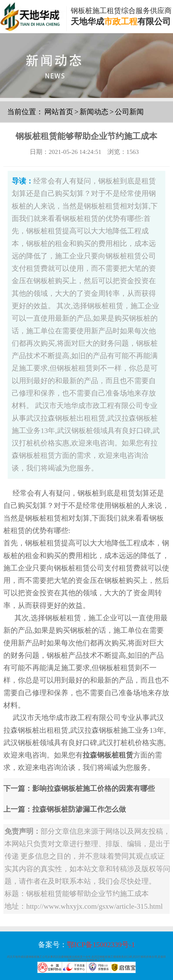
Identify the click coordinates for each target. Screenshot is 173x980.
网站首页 (59, 112)
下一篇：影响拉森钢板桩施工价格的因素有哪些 (79, 788)
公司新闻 (129, 112)
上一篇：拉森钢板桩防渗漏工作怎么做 (65, 809)
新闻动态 (94, 112)
